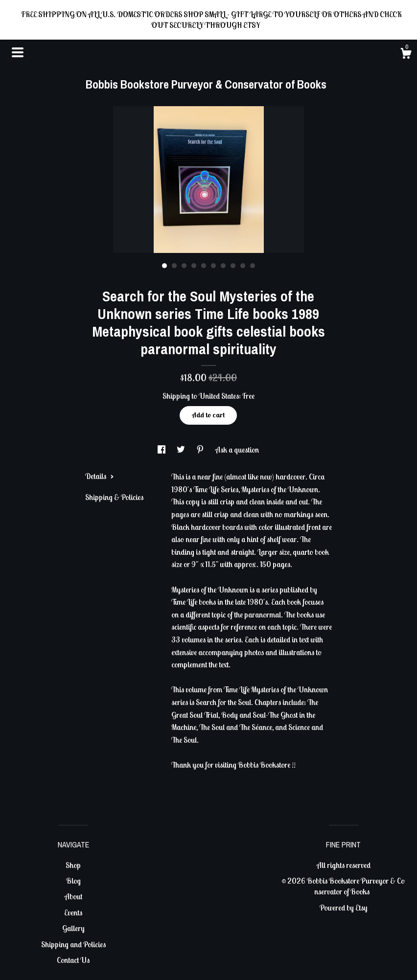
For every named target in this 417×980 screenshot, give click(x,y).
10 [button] (253, 266)
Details (100, 476)
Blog (73, 881)
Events (73, 912)
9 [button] (243, 266)
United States (219, 396)
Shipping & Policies (114, 497)
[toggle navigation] (18, 52)
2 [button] (174, 266)
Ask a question (237, 450)
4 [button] (194, 266)
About (73, 896)
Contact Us (73, 960)
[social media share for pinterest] (201, 450)
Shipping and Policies (73, 944)
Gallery (73, 928)
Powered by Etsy (344, 908)
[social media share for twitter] (182, 450)
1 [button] (164, 266)
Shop (73, 865)
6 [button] (213, 266)
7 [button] (223, 266)
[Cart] (406, 55)
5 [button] (204, 266)
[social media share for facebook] (162, 450)
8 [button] (233, 266)
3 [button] (184, 266)
